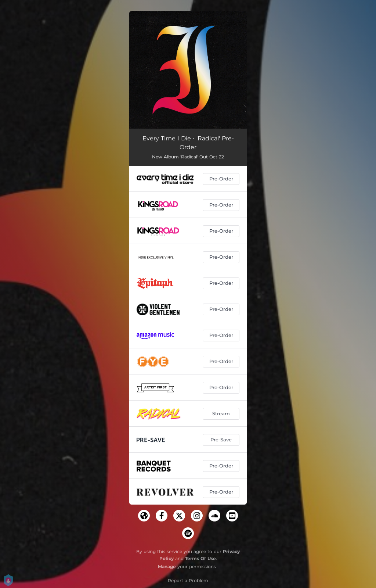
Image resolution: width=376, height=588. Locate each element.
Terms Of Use (200, 558)
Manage (167, 567)
